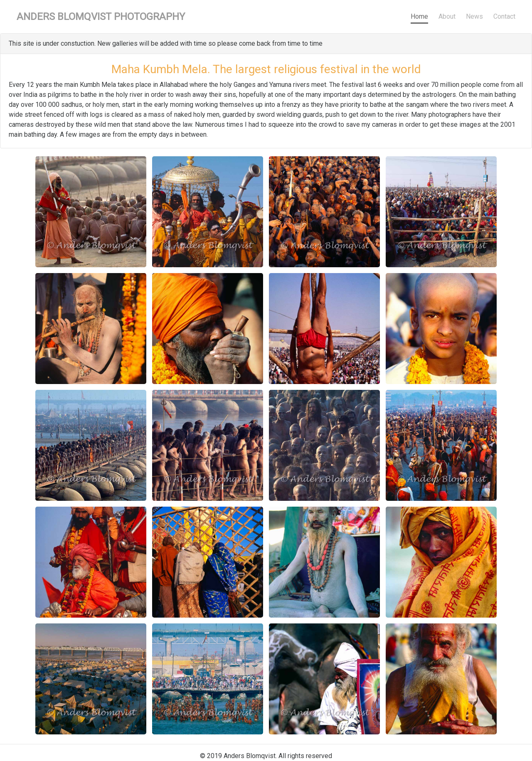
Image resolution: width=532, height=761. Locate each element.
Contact (504, 16)
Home (419, 16)
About (447, 16)
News (474, 16)
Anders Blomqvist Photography (101, 17)
